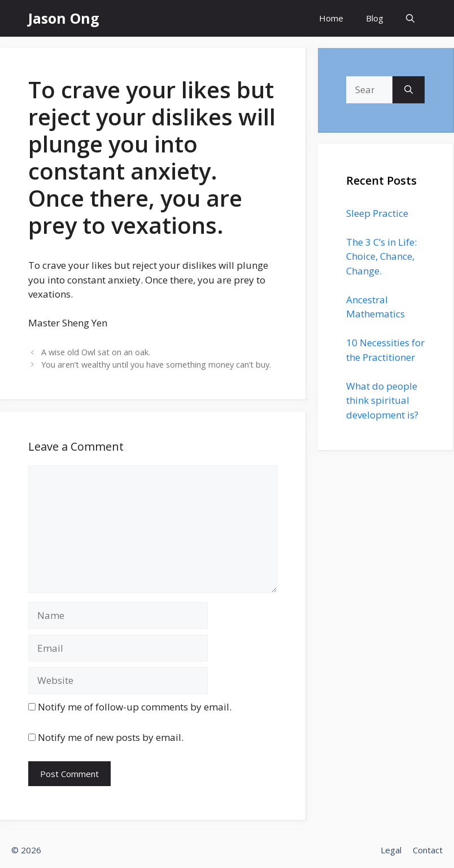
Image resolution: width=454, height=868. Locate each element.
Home (331, 18)
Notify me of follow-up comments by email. (135, 707)
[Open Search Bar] (410, 18)
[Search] (409, 90)
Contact (428, 850)
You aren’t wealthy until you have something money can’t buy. (156, 365)
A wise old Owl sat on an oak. (96, 352)
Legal (391, 850)
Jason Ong (64, 18)
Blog (375, 18)
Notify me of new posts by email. (111, 737)
